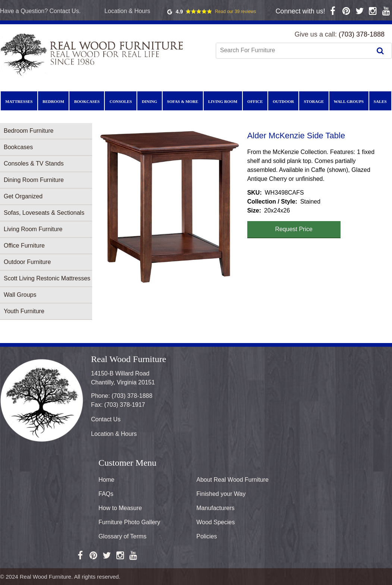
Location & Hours (127, 11)
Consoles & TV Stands (34, 163)
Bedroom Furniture (29, 131)
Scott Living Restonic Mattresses (47, 278)
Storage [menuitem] (314, 101)
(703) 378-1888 (362, 34)
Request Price (294, 229)
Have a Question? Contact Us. (40, 11)
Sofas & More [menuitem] (183, 101)
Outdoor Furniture (27, 262)
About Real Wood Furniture (233, 480)
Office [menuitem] (255, 101)
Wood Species (216, 522)
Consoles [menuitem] (121, 101)
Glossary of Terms (123, 536)
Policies (207, 536)
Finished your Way (221, 494)
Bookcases (18, 147)
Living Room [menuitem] (223, 101)
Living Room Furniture (33, 229)
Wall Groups (20, 295)
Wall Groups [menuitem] (349, 101)
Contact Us (106, 419)
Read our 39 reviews (235, 12)
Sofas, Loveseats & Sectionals (44, 213)
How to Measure (120, 508)
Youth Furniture (24, 311)
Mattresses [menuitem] (19, 101)
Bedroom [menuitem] (53, 101)
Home (106, 480)
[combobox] (295, 50)
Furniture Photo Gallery (129, 522)
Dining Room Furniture (34, 180)
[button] (170, 207)
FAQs (106, 494)
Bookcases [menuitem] (87, 101)
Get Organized (23, 196)
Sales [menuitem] (380, 101)
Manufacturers (216, 508)
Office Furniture (24, 246)
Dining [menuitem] (149, 101)
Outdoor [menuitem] (283, 101)
